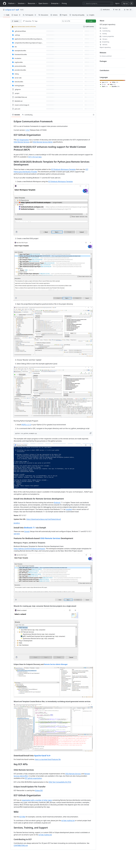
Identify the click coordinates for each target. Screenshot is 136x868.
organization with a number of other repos (37, 800)
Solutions (22, 3)
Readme (104, 28)
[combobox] (74, 21)
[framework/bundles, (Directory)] (21, 54)
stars (103, 39)
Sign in (117, 3)
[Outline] (93, 115)
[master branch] (16, 21)
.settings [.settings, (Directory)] (17, 35)
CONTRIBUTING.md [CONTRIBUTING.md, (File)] (21, 97)
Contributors (104, 70)
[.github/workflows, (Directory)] (20, 31)
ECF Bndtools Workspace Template (63, 169)
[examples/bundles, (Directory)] (20, 51)
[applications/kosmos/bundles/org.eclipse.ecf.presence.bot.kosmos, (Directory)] (35, 39)
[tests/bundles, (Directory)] (19, 82)
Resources (32, 3)
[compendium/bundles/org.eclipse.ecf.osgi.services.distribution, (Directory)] (34, 43)
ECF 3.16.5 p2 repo (35, 157)
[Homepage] (5, 3)
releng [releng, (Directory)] (17, 74)
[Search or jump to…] (98, 3)
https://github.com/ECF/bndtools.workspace (29, 549)
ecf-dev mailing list (68, 821)
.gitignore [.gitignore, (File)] (18, 89)
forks (104, 45)
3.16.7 (28, 130)
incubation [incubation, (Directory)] (18, 58)
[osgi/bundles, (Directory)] (19, 62)
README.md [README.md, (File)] (19, 101)
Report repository (105, 47)
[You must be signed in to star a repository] (128, 10)
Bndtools (57, 503)
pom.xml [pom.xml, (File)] (17, 109)
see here (17, 534)
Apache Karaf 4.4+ (42, 756)
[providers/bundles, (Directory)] (20, 70)
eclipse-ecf (10, 10)
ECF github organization (33, 778)
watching (104, 42)
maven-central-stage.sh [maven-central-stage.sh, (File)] (22, 105)
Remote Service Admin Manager (56, 664)
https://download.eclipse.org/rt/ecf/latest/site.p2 (44, 519)
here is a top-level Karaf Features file (48, 759)
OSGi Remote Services (21, 142)
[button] (91, 433)
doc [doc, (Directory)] (16, 47)
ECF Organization (23, 140)
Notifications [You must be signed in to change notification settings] (105, 10)
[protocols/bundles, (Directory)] (20, 66)
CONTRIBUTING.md (21, 845)
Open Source (44, 3)
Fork (117, 10)
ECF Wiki (22, 817)
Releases (103, 53)
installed (69, 509)
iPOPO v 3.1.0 (26, 425)
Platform (12, 3)
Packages (103, 61)
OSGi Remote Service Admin (43, 142)
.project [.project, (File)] (17, 93)
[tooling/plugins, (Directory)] (19, 86)
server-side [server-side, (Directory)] (18, 78)
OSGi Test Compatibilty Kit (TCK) (60, 782)
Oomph (27, 531)
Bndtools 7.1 (30, 528)
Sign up (125, 3)
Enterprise (56, 3)
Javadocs (17, 523)
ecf (17, 10)
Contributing (105, 31)
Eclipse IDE (39, 790)
